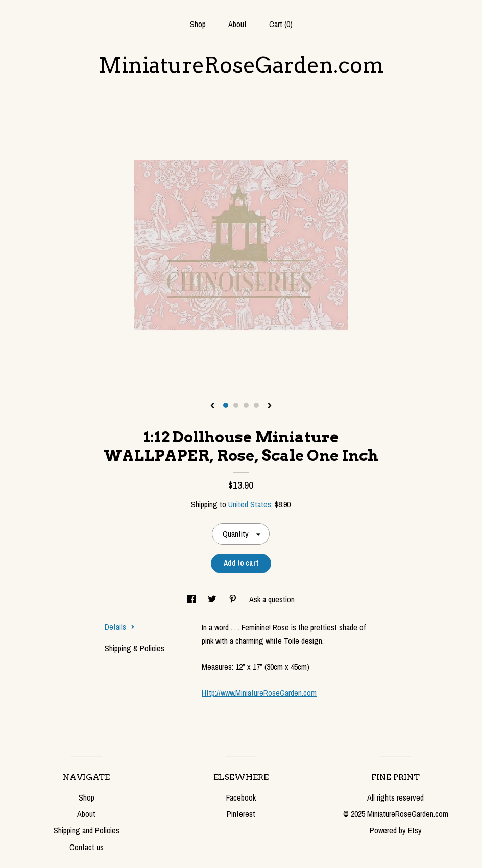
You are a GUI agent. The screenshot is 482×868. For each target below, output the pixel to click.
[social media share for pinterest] (234, 599)
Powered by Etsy (396, 830)
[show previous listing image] (212, 406)
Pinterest (241, 814)
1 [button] (226, 405)
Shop (198, 24)
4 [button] (256, 405)
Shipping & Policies (135, 648)
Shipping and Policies (87, 830)
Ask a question (272, 599)
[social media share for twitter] (213, 599)
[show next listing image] (270, 406)
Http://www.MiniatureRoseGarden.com (259, 693)
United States (250, 504)
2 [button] (236, 405)
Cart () (281, 24)
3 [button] (246, 405)
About (237, 24)
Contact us (87, 847)
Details (120, 627)
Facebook (241, 797)
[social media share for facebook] (192, 599)
